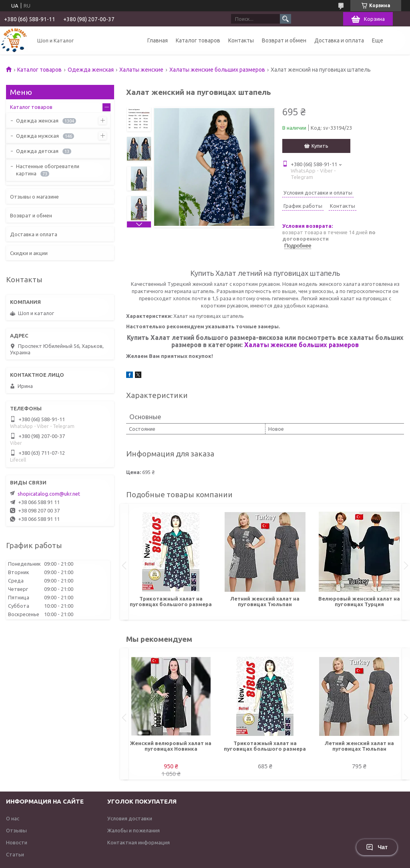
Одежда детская (37, 151)
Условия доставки (130, 818)
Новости (17, 842)
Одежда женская (91, 70)
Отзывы (16, 830)
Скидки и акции (29, 253)
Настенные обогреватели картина (48, 170)
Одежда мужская (37, 136)
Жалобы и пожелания (134, 830)
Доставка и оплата (339, 40)
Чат (377, 847)
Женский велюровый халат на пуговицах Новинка (171, 746)
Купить (320, 146)
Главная (158, 40)
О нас (13, 818)
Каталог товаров (198, 40)
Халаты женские (141, 70)
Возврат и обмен (284, 40)
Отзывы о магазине (34, 197)
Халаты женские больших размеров (217, 70)
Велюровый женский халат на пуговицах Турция (359, 601)
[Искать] (285, 19)
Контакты (241, 40)
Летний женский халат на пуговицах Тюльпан (265, 601)
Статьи (15, 854)
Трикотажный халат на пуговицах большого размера (171, 601)
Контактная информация (139, 842)
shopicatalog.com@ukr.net (49, 494)
